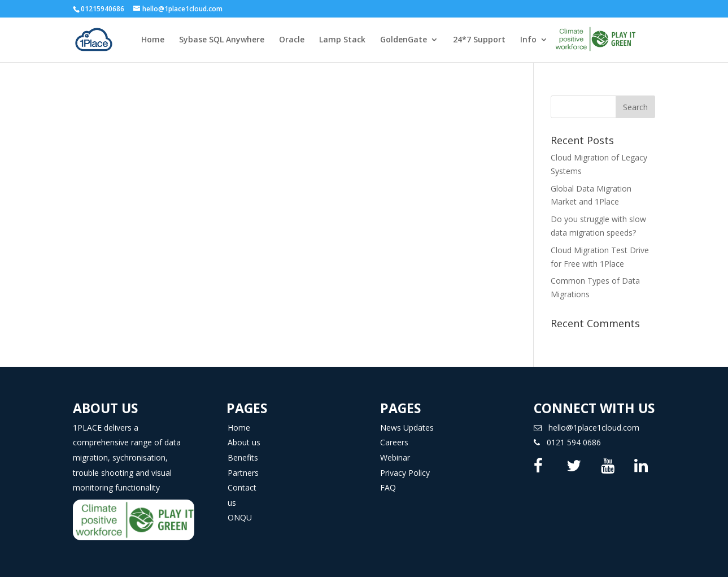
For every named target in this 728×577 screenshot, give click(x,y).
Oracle (292, 40)
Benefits (243, 457)
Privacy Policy (405, 473)
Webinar (395, 457)
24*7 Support (479, 40)
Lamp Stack (342, 40)
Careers (394, 442)
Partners (243, 473)
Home (153, 40)
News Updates (407, 428)
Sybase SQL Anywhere (222, 40)
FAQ (388, 487)
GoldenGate (404, 40)
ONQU (240, 517)
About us (244, 442)
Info (528, 40)
